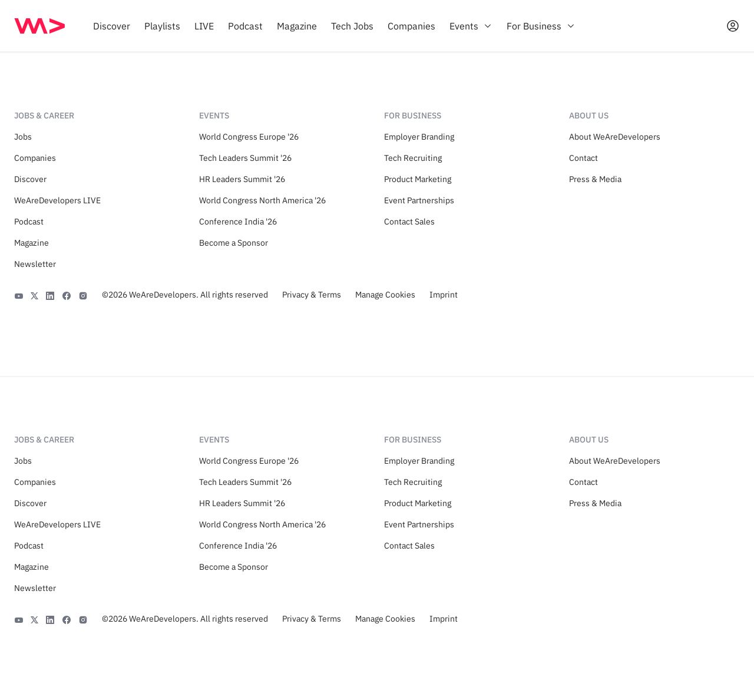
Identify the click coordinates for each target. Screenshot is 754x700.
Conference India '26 (238, 222)
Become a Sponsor (234, 243)
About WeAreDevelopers (615, 137)
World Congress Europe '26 (249, 137)
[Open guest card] (733, 26)
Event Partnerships (419, 200)
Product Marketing (418, 179)
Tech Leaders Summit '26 (245, 158)
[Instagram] (83, 295)
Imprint (444, 295)
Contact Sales (409, 222)
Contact (583, 158)
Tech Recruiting (413, 158)
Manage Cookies (385, 295)
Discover (30, 179)
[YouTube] (19, 295)
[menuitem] (112, 26)
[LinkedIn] (50, 295)
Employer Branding (419, 137)
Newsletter (35, 264)
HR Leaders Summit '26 (242, 179)
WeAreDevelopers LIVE (57, 200)
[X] (34, 295)
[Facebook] (67, 295)
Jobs (23, 137)
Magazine (32, 243)
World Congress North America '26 (262, 200)
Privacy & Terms (312, 295)
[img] (39, 26)
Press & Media (595, 179)
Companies (35, 158)
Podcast (29, 222)
